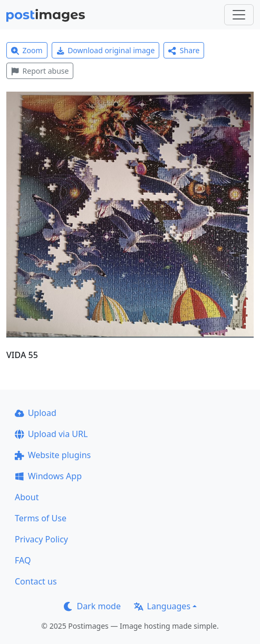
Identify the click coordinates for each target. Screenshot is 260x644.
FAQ (23, 560)
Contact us (36, 581)
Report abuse (40, 71)
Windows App (48, 476)
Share (184, 50)
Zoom (27, 50)
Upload (36, 413)
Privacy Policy (41, 539)
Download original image (106, 50)
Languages (162, 606)
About (27, 497)
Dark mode (92, 606)
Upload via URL (51, 434)
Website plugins (53, 455)
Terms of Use (41, 518)
